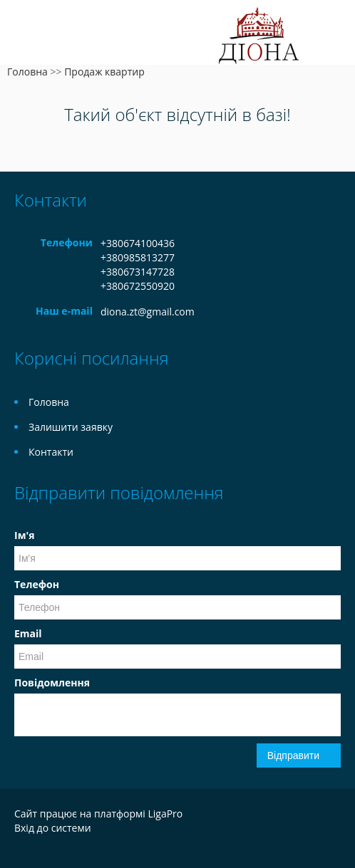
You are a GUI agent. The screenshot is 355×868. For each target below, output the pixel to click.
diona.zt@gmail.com (148, 312)
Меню (27, 34)
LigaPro (165, 814)
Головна (27, 72)
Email (28, 633)
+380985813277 (138, 257)
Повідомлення (52, 683)
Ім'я (24, 535)
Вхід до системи (53, 828)
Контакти (51, 452)
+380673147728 (138, 272)
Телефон (37, 584)
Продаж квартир (104, 72)
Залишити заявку (71, 427)
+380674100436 (138, 243)
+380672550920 (138, 286)
